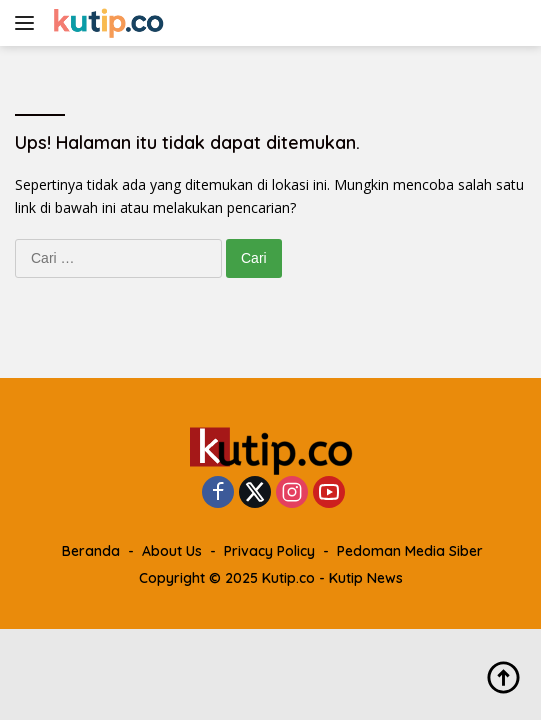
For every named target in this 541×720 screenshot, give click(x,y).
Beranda (91, 551)
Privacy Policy (269, 551)
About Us (172, 551)
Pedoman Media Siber (410, 551)
